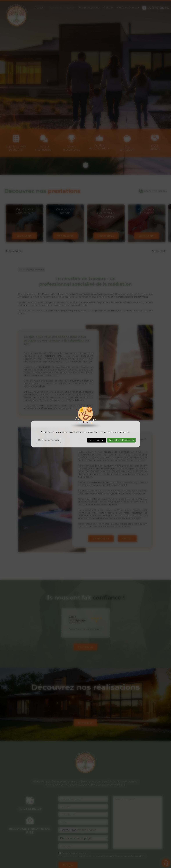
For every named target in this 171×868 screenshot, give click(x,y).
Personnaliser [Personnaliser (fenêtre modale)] (97, 440)
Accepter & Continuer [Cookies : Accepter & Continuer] (121, 440)
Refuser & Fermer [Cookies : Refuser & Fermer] (49, 440)
